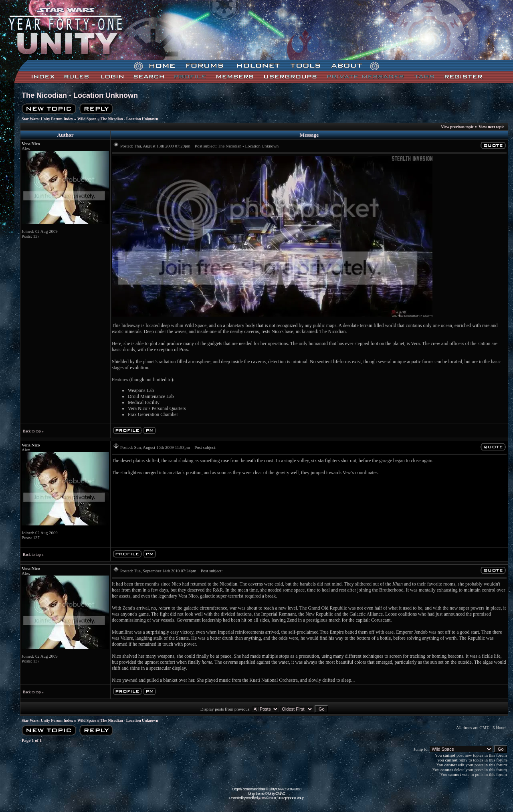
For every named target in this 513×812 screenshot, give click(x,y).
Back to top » (33, 431)
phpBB (262, 798)
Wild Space (87, 119)
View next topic (491, 127)
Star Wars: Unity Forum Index (47, 119)
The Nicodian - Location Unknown (80, 95)
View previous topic (457, 127)
